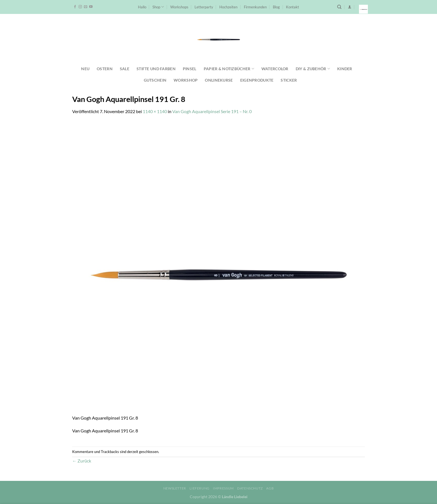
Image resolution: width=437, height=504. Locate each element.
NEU (85, 69)
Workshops (179, 7)
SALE (125, 69)
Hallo (142, 7)
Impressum (223, 488)
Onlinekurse (219, 80)
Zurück (82, 461)
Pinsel (190, 69)
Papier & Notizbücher (229, 69)
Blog (276, 7)
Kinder (345, 69)
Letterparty (204, 7)
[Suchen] (339, 7)
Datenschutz (250, 488)
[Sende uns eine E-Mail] (86, 7)
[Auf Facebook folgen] (75, 7)
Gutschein (155, 80)
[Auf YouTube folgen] (91, 7)
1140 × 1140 (155, 111)
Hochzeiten (228, 7)
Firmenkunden (255, 7)
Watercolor (275, 69)
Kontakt (292, 7)
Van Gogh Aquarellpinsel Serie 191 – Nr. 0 (212, 111)
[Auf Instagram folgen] (80, 7)
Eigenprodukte (257, 80)
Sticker (289, 80)
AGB (270, 488)
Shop (158, 7)
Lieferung (200, 488)
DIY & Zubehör (313, 69)
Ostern (105, 69)
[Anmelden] (350, 7)
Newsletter (175, 488)
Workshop (186, 80)
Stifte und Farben (156, 69)
